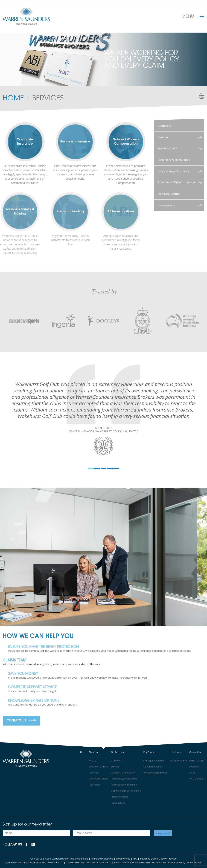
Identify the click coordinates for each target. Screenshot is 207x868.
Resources (94, 773)
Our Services (117, 752)
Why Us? (93, 761)
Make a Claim (196, 761)
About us (93, 752)
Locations (194, 767)
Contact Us (16, 721)
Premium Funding (169, 194)
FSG (135, 859)
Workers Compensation (123, 773)
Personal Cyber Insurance (174, 160)
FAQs (192, 773)
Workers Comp (167, 149)
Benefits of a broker (99, 767)
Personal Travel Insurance (174, 171)
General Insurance (153, 767)
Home (13, 98)
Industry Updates (178, 761)
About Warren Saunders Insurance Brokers (67, 859)
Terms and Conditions (102, 859)
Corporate (164, 126)
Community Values (98, 779)
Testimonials (95, 785)
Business (163, 137)
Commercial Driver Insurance (176, 183)
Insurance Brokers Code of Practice (158, 859)
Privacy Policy (123, 859)
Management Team (154, 761)
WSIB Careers (196, 779)
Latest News (176, 752)
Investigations (166, 205)
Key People (149, 752)
